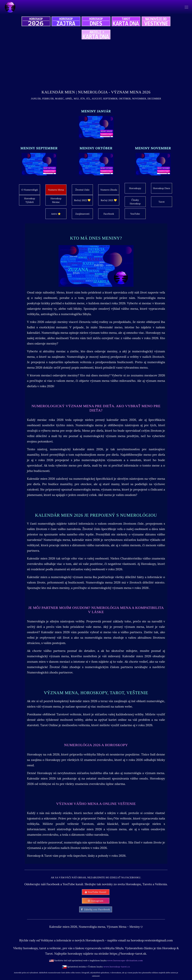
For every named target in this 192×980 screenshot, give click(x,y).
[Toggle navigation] (186, 7)
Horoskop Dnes (162, 188)
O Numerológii (30, 190)
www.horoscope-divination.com (125, 960)
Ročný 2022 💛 (82, 200)
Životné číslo (82, 190)
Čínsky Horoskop (135, 202)
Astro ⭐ (56, 214)
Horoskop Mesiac (56, 200)
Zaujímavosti (82, 214)
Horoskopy (135, 188)
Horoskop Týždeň (30, 200)
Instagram (96, 901)
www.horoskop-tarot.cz (116, 967)
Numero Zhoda (109, 190)
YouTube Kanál (96, 892)
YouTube (135, 214)
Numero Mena (56, 190)
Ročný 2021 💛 (109, 200)
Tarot (162, 202)
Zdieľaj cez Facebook (96, 909)
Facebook (109, 214)
